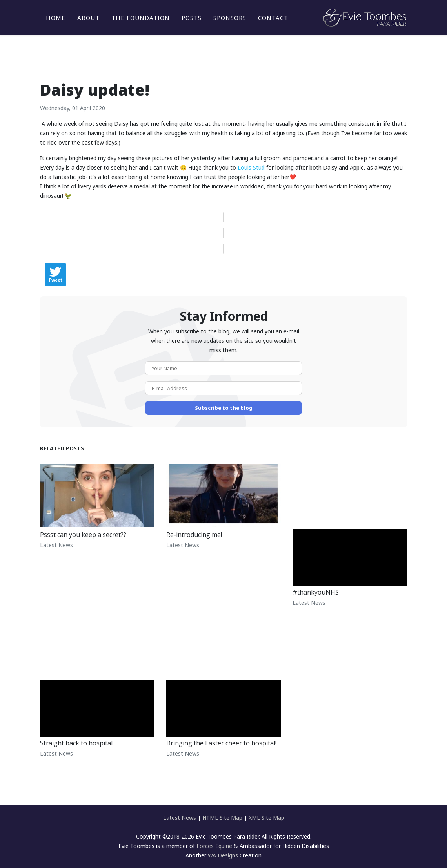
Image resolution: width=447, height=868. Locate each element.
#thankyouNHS (316, 592)
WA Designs (223, 855)
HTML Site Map (222, 818)
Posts (192, 18)
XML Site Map (266, 818)
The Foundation (141, 18)
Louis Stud (251, 167)
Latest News (56, 545)
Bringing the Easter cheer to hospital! (221, 743)
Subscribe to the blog (224, 408)
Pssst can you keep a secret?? (83, 535)
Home (56, 18)
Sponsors (230, 18)
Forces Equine (214, 846)
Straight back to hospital (76, 743)
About (88, 18)
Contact (273, 18)
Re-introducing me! (194, 535)
